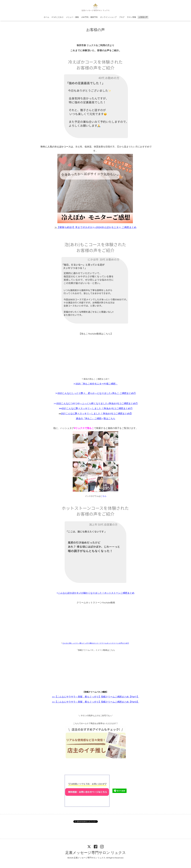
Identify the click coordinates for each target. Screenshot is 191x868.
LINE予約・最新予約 (89, 17)
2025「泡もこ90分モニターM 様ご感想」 (97, 384)
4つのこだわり (58, 17)
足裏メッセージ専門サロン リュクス (96, 853)
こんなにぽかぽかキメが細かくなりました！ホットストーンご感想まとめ (96, 593)
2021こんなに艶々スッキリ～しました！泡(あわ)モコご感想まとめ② (96, 414)
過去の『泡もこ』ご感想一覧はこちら (96, 419)
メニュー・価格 (72, 17)
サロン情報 (131, 17)
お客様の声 (143, 17)
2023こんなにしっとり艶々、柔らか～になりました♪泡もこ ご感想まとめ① (97, 393)
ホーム (46, 17)
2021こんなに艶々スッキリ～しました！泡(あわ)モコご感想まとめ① (97, 409)
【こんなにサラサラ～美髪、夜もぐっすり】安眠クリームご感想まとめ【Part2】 (97, 702)
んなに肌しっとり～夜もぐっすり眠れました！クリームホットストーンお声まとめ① (97, 643)
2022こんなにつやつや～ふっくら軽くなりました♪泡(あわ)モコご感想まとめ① (97, 404)
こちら (104, 496)
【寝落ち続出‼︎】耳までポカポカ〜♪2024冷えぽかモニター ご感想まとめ (97, 227)
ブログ (122, 17)
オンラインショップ (108, 17)
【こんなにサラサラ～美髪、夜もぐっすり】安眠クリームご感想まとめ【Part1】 (97, 697)
